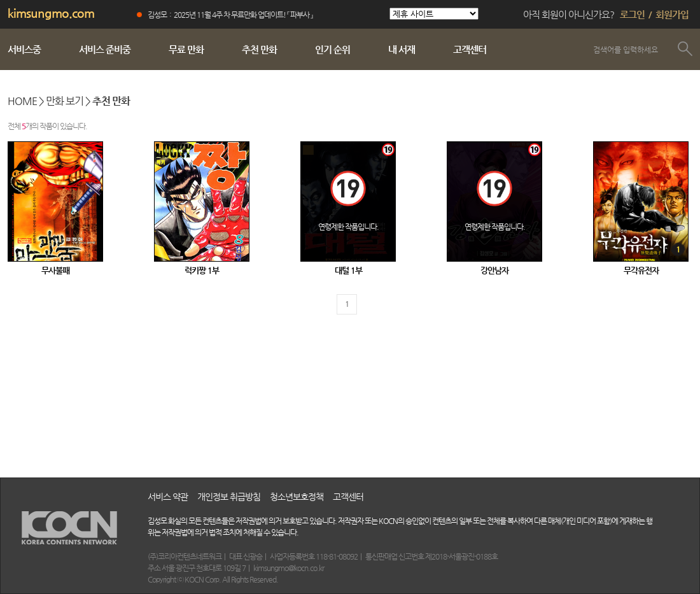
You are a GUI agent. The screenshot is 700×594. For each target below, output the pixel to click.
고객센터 (348, 497)
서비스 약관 (168, 497)
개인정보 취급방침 (229, 497)
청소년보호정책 (297, 497)
